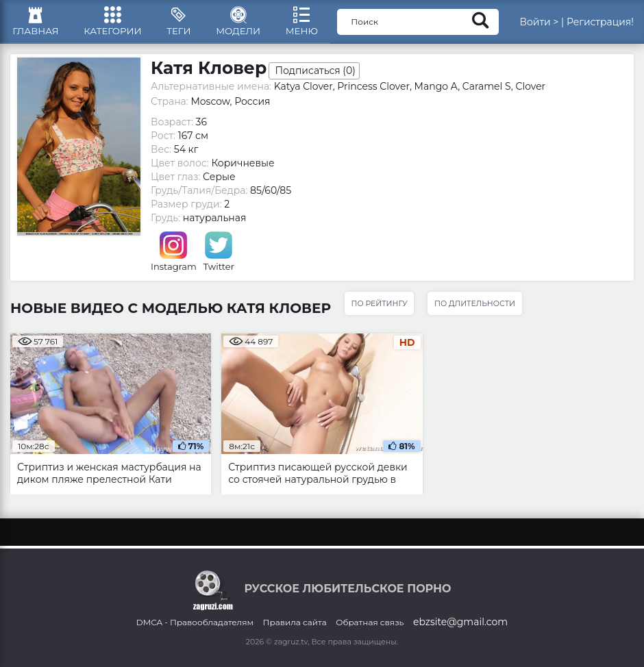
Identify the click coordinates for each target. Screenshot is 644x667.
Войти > (539, 24)
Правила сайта (295, 622)
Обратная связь (370, 622)
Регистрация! (600, 24)
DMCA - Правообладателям (195, 622)
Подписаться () (315, 74)
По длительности (477, 307)
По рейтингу (380, 307)
